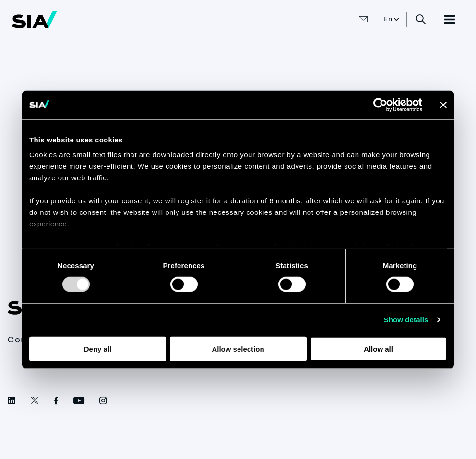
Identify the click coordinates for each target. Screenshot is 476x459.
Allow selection (238, 349)
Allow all (378, 349)
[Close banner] (443, 105)
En (388, 19)
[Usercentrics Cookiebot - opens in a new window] (380, 105)
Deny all (98, 349)
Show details (406, 320)
